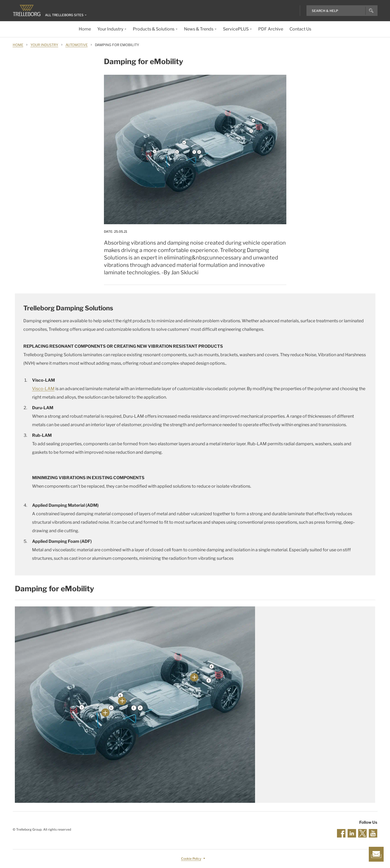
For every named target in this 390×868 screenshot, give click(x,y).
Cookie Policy (191, 859)
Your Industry (44, 45)
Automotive (77, 45)
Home (18, 45)
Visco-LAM (43, 389)
